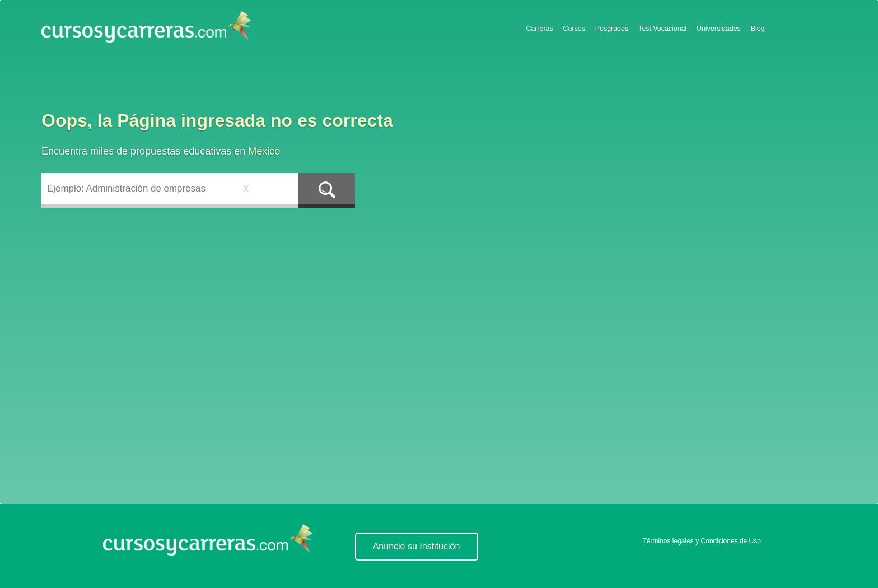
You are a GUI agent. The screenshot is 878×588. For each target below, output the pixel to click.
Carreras (539, 29)
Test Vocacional (662, 29)
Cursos (574, 29)
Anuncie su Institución (417, 546)
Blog (758, 29)
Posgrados (612, 29)
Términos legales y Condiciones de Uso (702, 541)
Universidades (719, 29)
